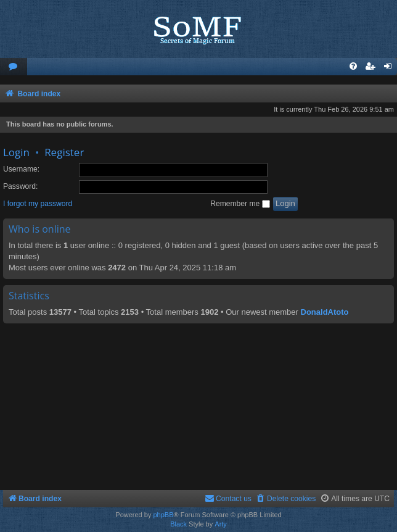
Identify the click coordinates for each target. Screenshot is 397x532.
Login (16, 152)
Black (178, 524)
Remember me (240, 204)
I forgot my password (38, 204)
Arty (221, 524)
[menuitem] (14, 67)
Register (64, 152)
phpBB (163, 515)
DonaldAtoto (325, 312)
